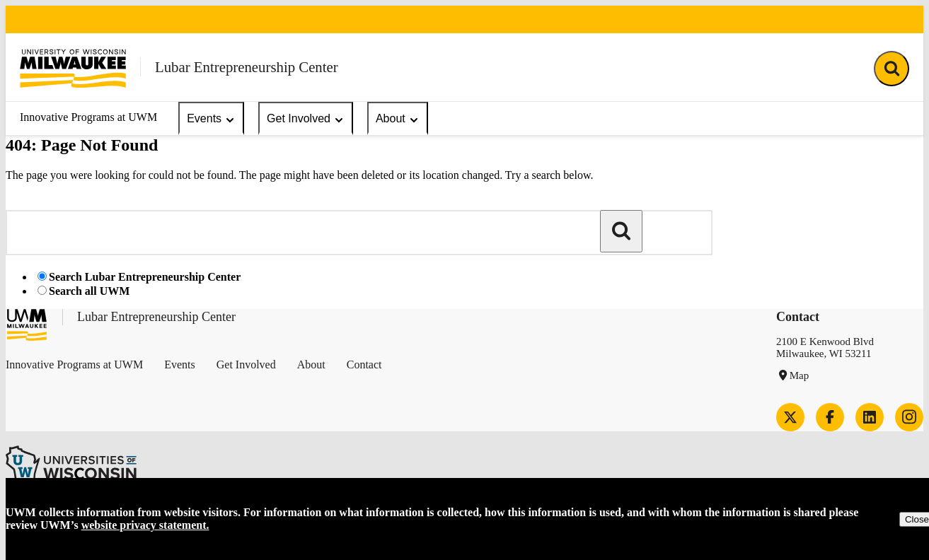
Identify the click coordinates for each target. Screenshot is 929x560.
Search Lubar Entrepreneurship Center (145, 277)
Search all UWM (89, 291)
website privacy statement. (145, 525)
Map (800, 375)
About (398, 119)
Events (211, 119)
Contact (364, 364)
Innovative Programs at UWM (88, 117)
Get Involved (306, 119)
